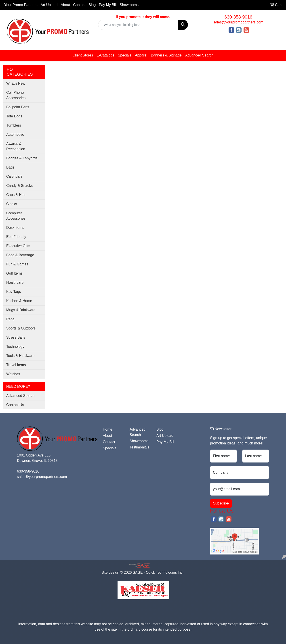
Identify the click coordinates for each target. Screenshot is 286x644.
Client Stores (83, 55)
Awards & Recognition (16, 146)
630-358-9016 (238, 17)
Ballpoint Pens (18, 107)
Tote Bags (14, 116)
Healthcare (15, 282)
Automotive (15, 134)
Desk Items (15, 228)
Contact (79, 5)
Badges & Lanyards (22, 158)
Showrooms (129, 5)
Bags (10, 167)
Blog (92, 5)
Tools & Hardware (20, 356)
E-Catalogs (105, 55)
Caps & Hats (16, 195)
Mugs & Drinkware (21, 310)
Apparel (141, 55)
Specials (124, 55)
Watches (13, 374)
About (65, 5)
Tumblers (14, 125)
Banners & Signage (166, 55)
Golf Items (14, 273)
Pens (10, 319)
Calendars (14, 176)
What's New (16, 83)
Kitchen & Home (19, 301)
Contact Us (15, 405)
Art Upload (49, 5)
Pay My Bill (108, 5)
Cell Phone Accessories (16, 95)
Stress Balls (16, 337)
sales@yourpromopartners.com (238, 22)
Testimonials (139, 447)
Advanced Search (199, 55)
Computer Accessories (16, 216)
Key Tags (14, 292)
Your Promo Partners (21, 5)
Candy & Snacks (19, 186)
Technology (15, 347)
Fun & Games (17, 264)
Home (108, 429)
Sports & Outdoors (21, 328)
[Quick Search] (138, 25)
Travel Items (16, 365)
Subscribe (221, 503)
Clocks (12, 204)
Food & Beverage (20, 255)
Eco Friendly (16, 237)
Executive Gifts (18, 246)
